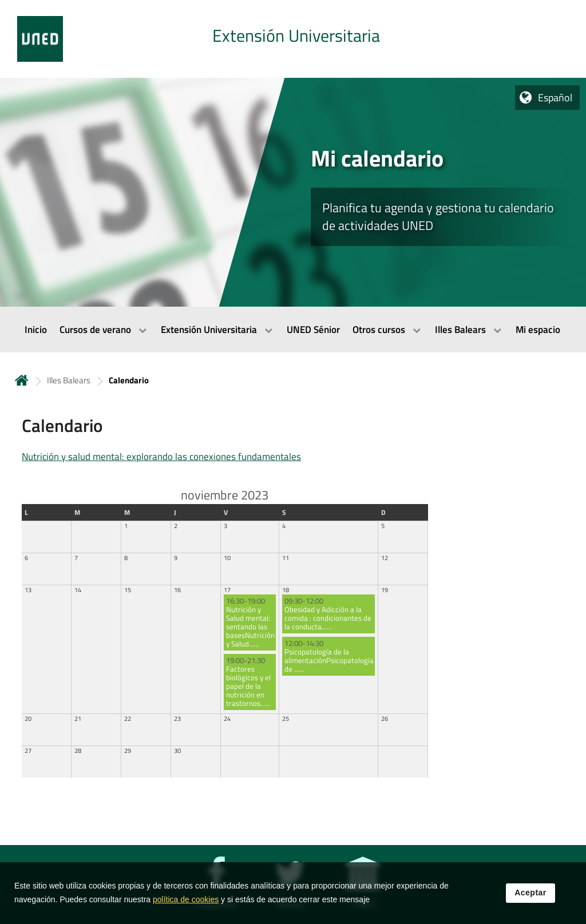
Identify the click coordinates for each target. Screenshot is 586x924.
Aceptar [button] (530, 897)
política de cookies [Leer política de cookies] (186, 904)
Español (555, 98)
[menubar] (293, 330)
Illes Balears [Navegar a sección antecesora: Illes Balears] (69, 380)
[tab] (293, 39)
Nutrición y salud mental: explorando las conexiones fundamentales (161, 457)
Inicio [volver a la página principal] (22, 380)
